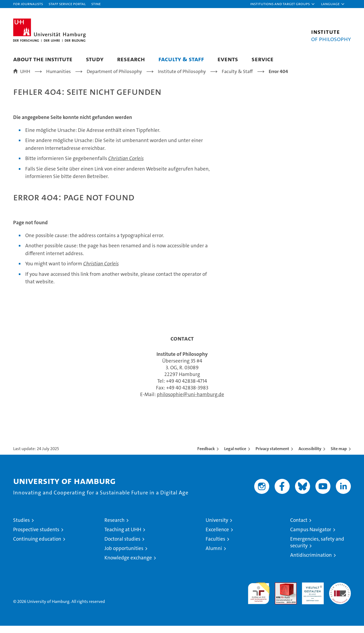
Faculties (215, 546)
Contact (299, 527)
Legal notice (235, 456)
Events (228, 59)
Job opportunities (124, 556)
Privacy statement (272, 456)
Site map (339, 456)
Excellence (217, 537)
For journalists (28, 4)
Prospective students (36, 537)
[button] (283, 4)
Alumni (214, 556)
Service (263, 59)
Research (131, 59)
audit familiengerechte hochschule (259, 598)
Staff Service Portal (67, 4)
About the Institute (43, 59)
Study (95, 59)
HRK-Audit (312, 593)
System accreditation (340, 595)
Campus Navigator (311, 537)
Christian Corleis (126, 166)
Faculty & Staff (181, 59)
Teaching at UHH (123, 537)
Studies (21, 527)
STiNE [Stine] (96, 4)
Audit (280, 593)
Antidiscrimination (311, 562)
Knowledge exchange (128, 565)
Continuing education (37, 546)
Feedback (206, 456)
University (217, 527)
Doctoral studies (122, 546)
